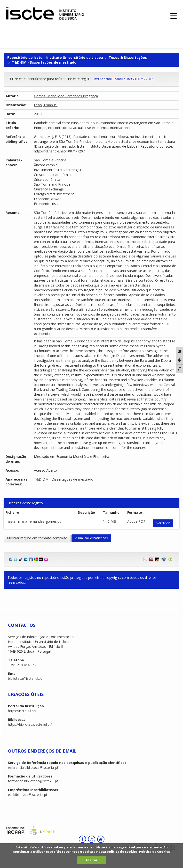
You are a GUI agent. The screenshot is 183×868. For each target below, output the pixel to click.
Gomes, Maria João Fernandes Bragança (66, 96)
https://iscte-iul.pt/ (22, 711)
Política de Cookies (155, 852)
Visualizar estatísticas (91, 538)
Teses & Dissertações (128, 57)
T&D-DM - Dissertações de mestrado (44, 62)
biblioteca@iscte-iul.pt (25, 678)
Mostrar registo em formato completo (37, 538)
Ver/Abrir (163, 523)
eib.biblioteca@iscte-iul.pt (28, 795)
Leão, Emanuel (46, 105)
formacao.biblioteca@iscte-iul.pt (33, 781)
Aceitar (91, 860)
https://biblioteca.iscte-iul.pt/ (30, 724)
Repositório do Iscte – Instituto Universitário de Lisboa (55, 57)
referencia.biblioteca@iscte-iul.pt (33, 767)
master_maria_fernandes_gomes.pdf (34, 521)
